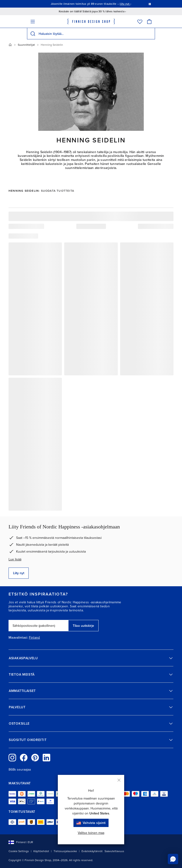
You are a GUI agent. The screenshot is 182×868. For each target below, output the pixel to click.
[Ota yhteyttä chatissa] (173, 859)
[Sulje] (119, 780)
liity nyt (125, 4)
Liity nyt (19, 573)
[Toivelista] (140, 21)
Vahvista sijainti (91, 823)
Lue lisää (15, 559)
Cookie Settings (19, 851)
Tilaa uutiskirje (83, 626)
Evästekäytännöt (92, 851)
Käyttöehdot (41, 851)
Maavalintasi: (18, 638)
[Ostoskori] (149, 21)
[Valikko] (33, 21)
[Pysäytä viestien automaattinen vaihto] (150, 4)
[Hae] (33, 34)
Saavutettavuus (114, 851)
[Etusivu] (10, 45)
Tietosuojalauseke (65, 851)
